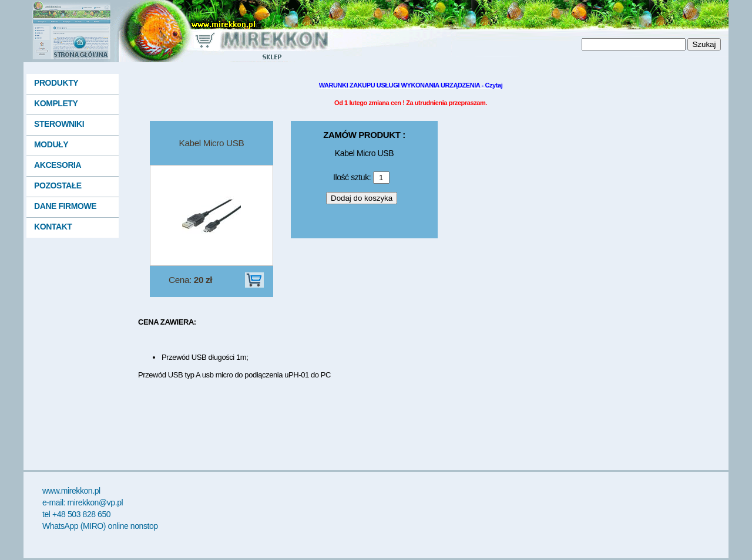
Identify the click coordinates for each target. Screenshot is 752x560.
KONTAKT (53, 227)
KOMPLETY (56, 103)
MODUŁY (51, 144)
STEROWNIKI (59, 124)
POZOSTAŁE (58, 185)
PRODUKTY (56, 83)
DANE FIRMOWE (65, 206)
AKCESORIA (58, 165)
